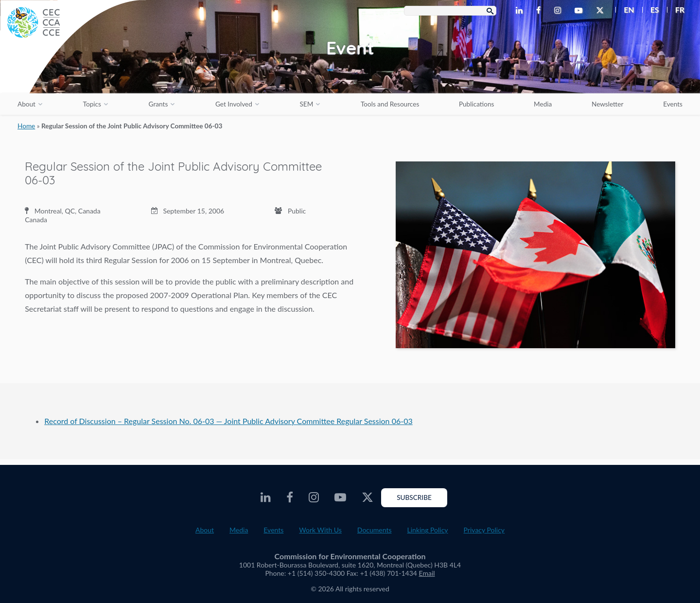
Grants (158, 104)
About (26, 104)
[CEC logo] (73, 73)
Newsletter (608, 104)
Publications (476, 104)
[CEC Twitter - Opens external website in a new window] (602, 11)
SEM (306, 104)
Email (427, 573)
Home (26, 126)
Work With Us (320, 530)
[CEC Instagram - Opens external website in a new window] (560, 11)
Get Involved (234, 104)
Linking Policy (428, 530)
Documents (375, 530)
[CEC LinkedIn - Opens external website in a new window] (521, 11)
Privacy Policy (484, 530)
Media (543, 104)
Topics (92, 104)
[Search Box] (450, 11)
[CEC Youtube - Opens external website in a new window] (580, 11)
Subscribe (414, 497)
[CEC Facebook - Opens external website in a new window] (540, 11)
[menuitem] (625, 10)
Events (673, 104)
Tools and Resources (390, 104)
